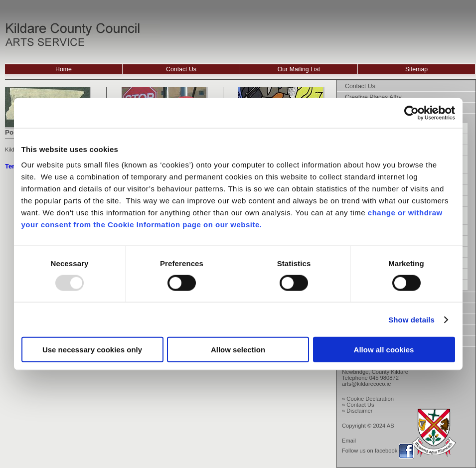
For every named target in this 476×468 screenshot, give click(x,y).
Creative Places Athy (373, 97)
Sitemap (416, 69)
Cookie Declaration (370, 399)
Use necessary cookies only (92, 350)
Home (64, 69)
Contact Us (181, 69)
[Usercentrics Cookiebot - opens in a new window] (411, 113)
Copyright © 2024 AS (368, 426)
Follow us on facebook (370, 451)
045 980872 (384, 378)
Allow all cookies (384, 350)
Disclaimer (359, 411)
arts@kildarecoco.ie (366, 384)
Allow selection (238, 350)
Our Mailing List (299, 69)
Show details (411, 319)
